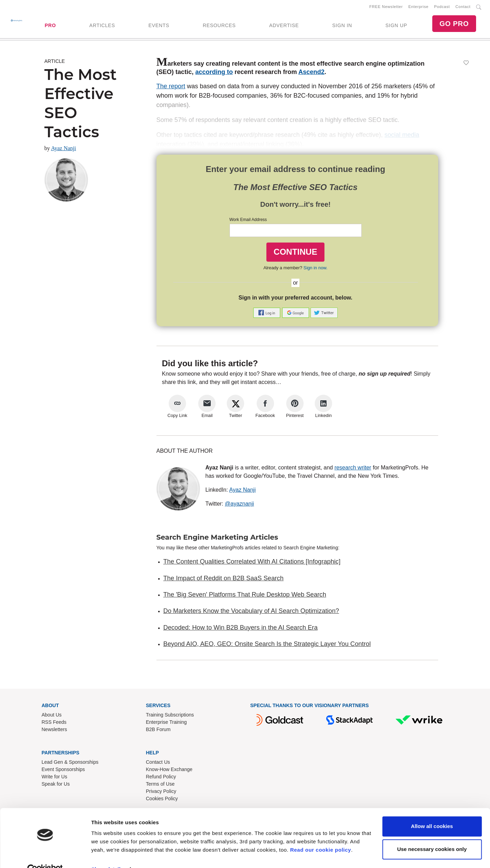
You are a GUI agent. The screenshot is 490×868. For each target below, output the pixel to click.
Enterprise (418, 7)
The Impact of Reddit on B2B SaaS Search (224, 580)
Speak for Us (56, 785)
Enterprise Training (167, 723)
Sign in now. (316, 269)
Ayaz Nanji (64, 150)
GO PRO (454, 24)
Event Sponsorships (63, 771)
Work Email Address (248, 221)
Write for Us (55, 778)
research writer (353, 469)
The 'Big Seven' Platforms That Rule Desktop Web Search (245, 596)
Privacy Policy (161, 793)
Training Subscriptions (170, 716)
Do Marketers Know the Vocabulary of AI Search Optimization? (251, 612)
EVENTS (159, 26)
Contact (463, 7)
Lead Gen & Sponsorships (70, 763)
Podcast (442, 7)
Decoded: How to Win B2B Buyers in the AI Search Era (241, 629)
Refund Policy (161, 778)
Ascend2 (311, 73)
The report (171, 88)
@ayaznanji (240, 505)
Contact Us (158, 763)
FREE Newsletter (386, 7)
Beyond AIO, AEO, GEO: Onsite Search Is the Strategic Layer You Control (267, 645)
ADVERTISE (284, 26)
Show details (107, 854)
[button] (267, 314)
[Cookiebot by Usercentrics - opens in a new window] (45, 854)
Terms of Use (160, 785)
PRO (50, 26)
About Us (52, 716)
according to (214, 73)
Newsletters (54, 731)
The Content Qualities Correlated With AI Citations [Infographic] (252, 563)
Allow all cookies (432, 812)
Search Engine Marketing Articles (217, 539)
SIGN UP (396, 26)
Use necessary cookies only (432, 834)
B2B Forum (158, 731)
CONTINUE (295, 253)
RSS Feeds (54, 723)
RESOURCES (219, 26)
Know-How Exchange (169, 771)
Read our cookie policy (320, 835)
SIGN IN (342, 26)
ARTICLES (102, 26)
